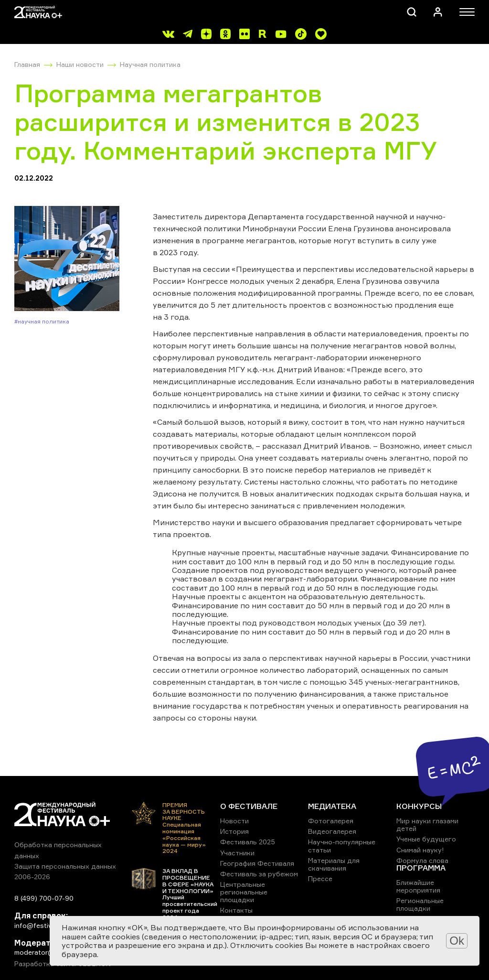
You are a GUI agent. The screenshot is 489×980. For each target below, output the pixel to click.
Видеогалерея (332, 831)
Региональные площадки (420, 904)
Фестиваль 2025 (248, 842)
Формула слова (422, 860)
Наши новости (80, 64)
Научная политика (150, 64)
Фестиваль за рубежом (259, 874)
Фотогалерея (331, 821)
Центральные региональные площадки (244, 892)
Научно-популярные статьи (342, 845)
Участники (237, 853)
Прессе (320, 878)
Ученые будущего (426, 839)
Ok (457, 941)
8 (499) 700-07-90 (44, 898)
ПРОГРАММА (421, 868)
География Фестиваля (257, 863)
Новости (234, 821)
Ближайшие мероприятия (418, 886)
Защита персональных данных (65, 866)
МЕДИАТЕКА (332, 806)
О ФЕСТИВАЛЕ (249, 806)
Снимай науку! (420, 850)
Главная (27, 64)
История (234, 831)
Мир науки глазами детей (427, 824)
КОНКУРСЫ (419, 806)
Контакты (236, 910)
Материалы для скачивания (334, 864)
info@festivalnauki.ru (48, 925)
